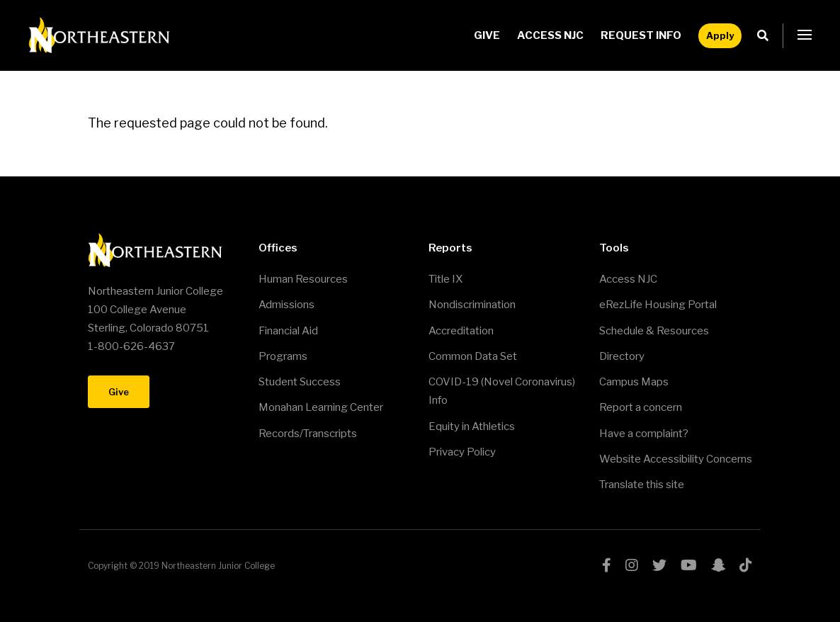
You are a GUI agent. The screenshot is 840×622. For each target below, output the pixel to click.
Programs (283, 356)
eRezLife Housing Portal (658, 305)
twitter (659, 565)
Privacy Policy (462, 452)
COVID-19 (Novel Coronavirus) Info (502, 391)
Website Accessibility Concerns (676, 459)
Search (767, 36)
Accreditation (461, 331)
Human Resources (303, 279)
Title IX (445, 279)
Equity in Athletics (472, 426)
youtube (689, 565)
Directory (622, 356)
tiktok (746, 565)
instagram (632, 565)
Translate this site (642, 485)
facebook (607, 565)
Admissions (286, 305)
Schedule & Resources (654, 331)
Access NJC (550, 35)
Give (487, 35)
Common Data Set (473, 356)
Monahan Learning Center (321, 407)
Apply (720, 35)
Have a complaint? (644, 434)
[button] (805, 35)
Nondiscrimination (472, 305)
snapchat (718, 565)
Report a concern (641, 407)
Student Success (300, 382)
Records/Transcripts (308, 434)
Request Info (641, 35)
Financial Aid (288, 331)
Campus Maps (634, 382)
